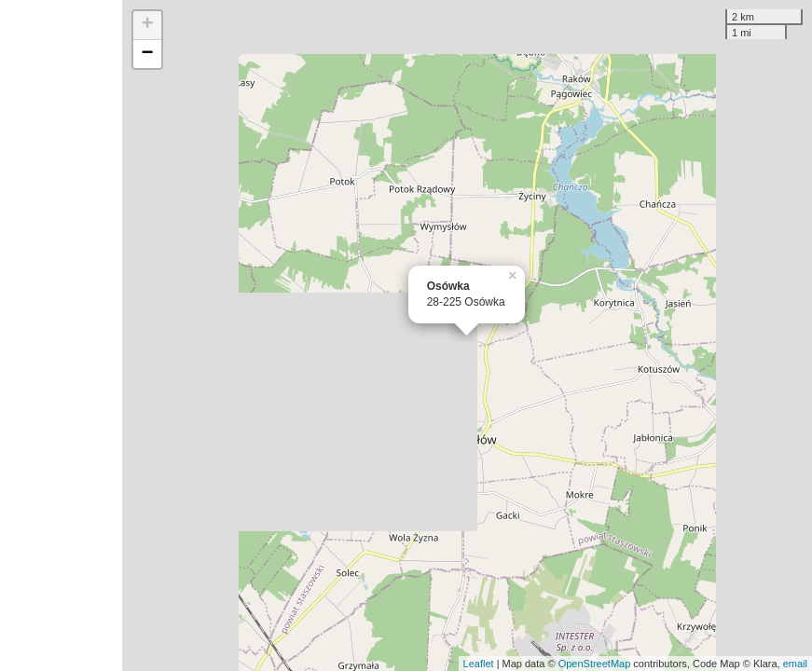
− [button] (148, 54)
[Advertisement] (61, 335)
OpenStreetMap (595, 664)
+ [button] (148, 25)
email (795, 664)
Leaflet (479, 664)
